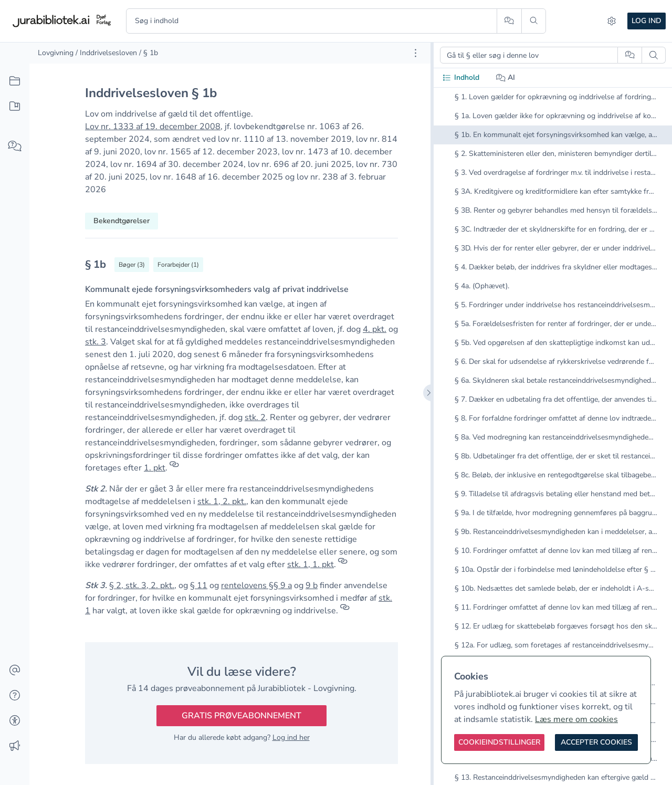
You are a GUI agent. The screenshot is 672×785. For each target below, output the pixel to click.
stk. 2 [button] (255, 417)
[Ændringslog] (15, 746)
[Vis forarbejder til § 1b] (178, 265)
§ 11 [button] (199, 585)
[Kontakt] (15, 671)
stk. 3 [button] (96, 342)
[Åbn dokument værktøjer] (416, 53)
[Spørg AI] (509, 21)
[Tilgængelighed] (15, 721)
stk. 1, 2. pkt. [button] (222, 501)
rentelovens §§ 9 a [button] (256, 585)
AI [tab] (506, 77)
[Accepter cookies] (596, 742)
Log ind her (291, 737)
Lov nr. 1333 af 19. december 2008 (153, 127)
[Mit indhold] (15, 107)
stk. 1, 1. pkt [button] (311, 564)
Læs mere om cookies (576, 719)
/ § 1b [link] (149, 53)
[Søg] (534, 21)
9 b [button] (312, 585)
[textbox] (241, 268)
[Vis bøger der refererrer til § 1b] (132, 265)
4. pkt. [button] (375, 329)
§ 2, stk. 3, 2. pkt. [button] (142, 585)
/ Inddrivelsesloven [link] (106, 53)
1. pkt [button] (155, 468)
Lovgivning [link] (56, 53)
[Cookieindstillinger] (499, 742)
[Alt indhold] (15, 81)
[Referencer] (174, 468)
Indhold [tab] (461, 77)
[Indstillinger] (612, 21)
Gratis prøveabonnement (241, 716)
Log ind (647, 21)
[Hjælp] (15, 696)
